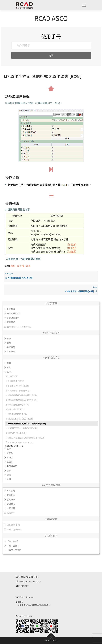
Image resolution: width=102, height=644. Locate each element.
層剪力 (10, 453)
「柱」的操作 (13, 541)
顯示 (9, 475)
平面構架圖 (12, 466)
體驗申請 (11, 309)
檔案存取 (11, 322)
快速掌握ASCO (13, 313)
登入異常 (11, 491)
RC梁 (9, 372)
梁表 (28, 266)
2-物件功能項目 (51, 333)
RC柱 (9, 449)
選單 (84, 5)
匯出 (13, 266)
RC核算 (10, 457)
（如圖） (72, 244)
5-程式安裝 (51, 519)
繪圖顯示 (11, 504)
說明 (9, 479)
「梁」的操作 (13, 546)
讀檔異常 (11, 495)
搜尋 (51, 55)
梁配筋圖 (11, 347)
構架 (9, 343)
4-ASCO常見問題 (51, 485)
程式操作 (11, 499)
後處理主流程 (13, 318)
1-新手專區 (51, 303)
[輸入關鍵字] (51, 45)
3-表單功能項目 (51, 357)
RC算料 (10, 462)
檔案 (9, 363)
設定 (9, 367)
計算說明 (11, 508)
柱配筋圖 (11, 351)
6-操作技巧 (51, 536)
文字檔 (21, 266)
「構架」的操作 (14, 550)
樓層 (9, 338)
